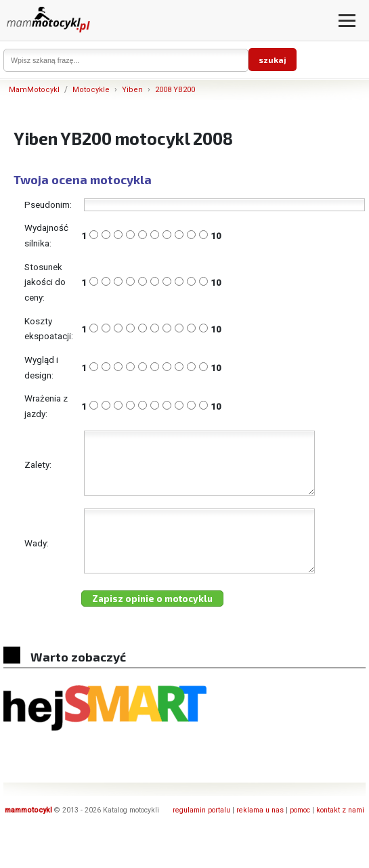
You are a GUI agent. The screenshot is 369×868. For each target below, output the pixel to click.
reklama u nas (260, 834)
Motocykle (91, 90)
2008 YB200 (175, 90)
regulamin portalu (201, 834)
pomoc (300, 834)
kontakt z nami (340, 834)
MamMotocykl (34, 90)
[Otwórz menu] (347, 21)
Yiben (132, 90)
